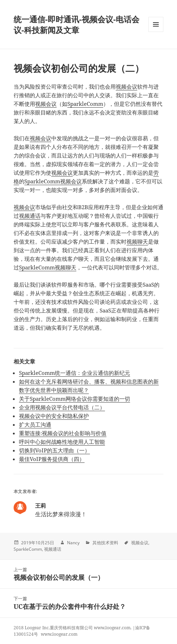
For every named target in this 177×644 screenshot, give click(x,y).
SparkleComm (85, 104)
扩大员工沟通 (35, 424)
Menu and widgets (156, 32)
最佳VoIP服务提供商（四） (52, 459)
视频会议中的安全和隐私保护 (54, 416)
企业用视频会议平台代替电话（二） (62, 407)
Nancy (73, 543)
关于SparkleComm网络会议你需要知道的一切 (75, 399)
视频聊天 (137, 241)
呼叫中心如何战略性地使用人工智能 (62, 442)
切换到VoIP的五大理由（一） (54, 450)
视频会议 (126, 86)
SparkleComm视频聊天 (48, 267)
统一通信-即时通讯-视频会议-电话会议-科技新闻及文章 (76, 24)
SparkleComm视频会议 (53, 181)
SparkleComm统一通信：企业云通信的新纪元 (75, 373)
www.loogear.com (59, 634)
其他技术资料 (105, 543)
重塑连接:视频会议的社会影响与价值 (63, 433)
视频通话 (30, 216)
